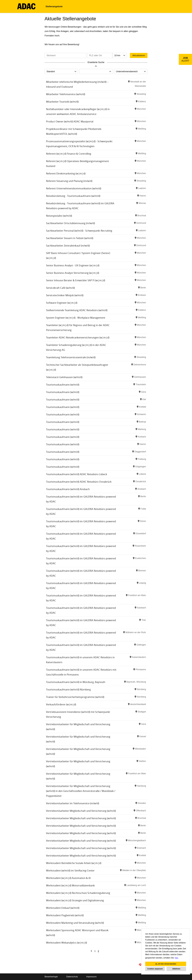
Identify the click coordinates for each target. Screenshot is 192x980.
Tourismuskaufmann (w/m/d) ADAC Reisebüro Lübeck (77, 474)
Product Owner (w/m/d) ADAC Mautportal (70, 121)
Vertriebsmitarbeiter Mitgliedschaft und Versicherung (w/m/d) (81, 811)
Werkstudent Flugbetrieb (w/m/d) (65, 915)
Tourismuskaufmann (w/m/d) (63, 385)
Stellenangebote (54, 6)
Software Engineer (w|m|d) (62, 303)
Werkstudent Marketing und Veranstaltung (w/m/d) (75, 923)
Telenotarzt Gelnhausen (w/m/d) (64, 377)
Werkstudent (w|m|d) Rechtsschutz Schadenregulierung (78, 893)
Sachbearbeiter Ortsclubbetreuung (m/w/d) (70, 223)
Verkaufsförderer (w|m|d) (61, 704)
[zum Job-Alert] (185, 59)
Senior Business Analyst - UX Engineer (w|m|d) (73, 265)
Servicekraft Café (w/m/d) (60, 288)
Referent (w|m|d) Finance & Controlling (69, 154)
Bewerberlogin (51, 977)
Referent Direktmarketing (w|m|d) (66, 173)
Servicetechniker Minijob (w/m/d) (65, 295)
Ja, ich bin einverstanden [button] (166, 964)
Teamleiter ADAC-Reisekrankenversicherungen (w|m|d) (78, 337)
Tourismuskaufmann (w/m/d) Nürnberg (68, 690)
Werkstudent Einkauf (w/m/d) (63, 908)
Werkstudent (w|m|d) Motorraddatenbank (70, 885)
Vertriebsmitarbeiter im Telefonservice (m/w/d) (73, 803)
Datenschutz (72, 977)
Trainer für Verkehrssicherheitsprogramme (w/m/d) (75, 697)
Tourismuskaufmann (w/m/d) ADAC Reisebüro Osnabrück (79, 482)
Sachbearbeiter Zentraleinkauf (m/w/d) (68, 246)
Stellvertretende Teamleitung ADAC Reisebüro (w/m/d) (77, 310)
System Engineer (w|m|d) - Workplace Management (76, 318)
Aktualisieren (139, 55)
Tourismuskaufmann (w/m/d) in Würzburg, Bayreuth (76, 682)
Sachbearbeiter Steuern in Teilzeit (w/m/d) (70, 238)
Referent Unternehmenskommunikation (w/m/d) (74, 188)
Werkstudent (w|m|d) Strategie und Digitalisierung (75, 900)
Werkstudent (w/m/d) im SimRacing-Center (70, 871)
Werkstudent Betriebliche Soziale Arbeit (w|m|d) (74, 863)
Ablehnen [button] (176, 969)
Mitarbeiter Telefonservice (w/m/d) (66, 94)
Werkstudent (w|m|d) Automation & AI (68, 878)
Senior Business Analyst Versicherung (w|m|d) (73, 273)
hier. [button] (177, 958)
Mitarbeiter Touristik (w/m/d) (62, 102)
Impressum (91, 977)
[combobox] (120, 55)
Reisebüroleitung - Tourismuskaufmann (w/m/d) (73, 196)
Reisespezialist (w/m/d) (59, 216)
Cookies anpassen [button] (155, 969)
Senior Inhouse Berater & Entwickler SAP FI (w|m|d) (76, 280)
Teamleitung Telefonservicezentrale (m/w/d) (71, 357)
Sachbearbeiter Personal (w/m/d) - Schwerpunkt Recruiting (79, 231)
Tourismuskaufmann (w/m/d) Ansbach (68, 489)
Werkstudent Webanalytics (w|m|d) (66, 943)
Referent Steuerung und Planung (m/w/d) (69, 181)
